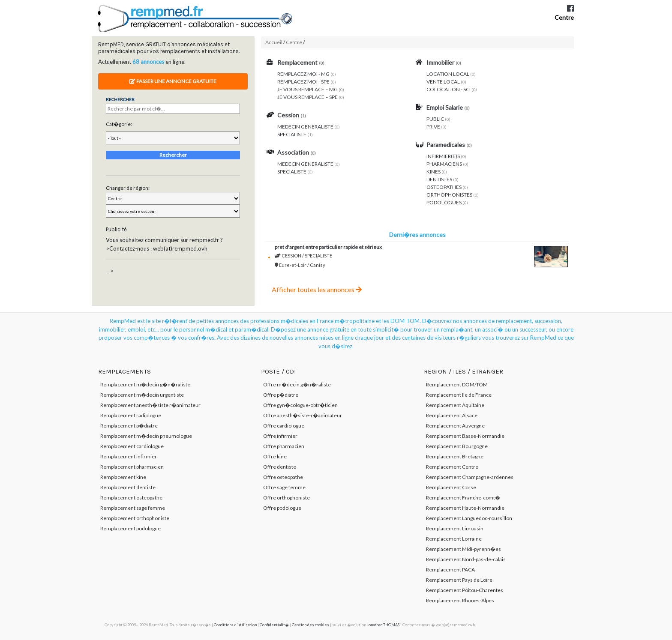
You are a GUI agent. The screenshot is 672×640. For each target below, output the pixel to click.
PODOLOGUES (444, 202)
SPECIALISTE (292, 134)
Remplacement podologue (130, 528)
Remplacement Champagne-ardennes (470, 477)
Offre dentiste (280, 467)
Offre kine (275, 456)
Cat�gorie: (119, 124)
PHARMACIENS (444, 164)
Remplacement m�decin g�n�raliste (145, 384)
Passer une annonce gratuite (173, 81)
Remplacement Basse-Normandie (465, 436)
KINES (433, 172)
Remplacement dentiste (128, 487)
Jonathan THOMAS (383, 625)
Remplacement (297, 62)
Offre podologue (282, 508)
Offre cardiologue (284, 426)
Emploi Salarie (445, 107)
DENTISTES (439, 179)
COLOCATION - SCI (448, 89)
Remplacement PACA (450, 570)
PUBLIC (435, 119)
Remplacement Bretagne (455, 456)
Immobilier (440, 62)
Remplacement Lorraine (454, 539)
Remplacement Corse (451, 487)
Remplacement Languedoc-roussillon (469, 518)
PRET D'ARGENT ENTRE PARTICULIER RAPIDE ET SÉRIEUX (328, 247)
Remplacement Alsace (452, 415)
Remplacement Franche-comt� (463, 498)
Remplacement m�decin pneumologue (146, 436)
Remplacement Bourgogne (457, 446)
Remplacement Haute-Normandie (465, 508)
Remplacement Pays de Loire (459, 580)
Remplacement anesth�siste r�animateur (150, 405)
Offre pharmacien (284, 446)
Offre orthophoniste (286, 498)
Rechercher (173, 155)
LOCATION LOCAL (448, 74)
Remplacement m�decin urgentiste (142, 395)
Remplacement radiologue (131, 415)
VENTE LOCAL (443, 82)
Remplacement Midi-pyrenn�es (463, 549)
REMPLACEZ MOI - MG (303, 74)
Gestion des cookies (310, 625)
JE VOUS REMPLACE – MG (307, 89)
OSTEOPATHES (444, 187)
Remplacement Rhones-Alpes (460, 600)
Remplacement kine (123, 477)
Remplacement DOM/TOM (457, 384)
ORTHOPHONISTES (449, 195)
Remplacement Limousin (455, 528)
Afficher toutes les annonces (317, 289)
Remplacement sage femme (133, 508)
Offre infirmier (280, 436)
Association (293, 152)
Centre (564, 17)
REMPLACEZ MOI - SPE (303, 82)
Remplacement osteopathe (131, 498)
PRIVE (433, 127)
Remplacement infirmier (129, 456)
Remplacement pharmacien (132, 467)
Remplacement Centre (452, 467)
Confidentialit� (274, 625)
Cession (288, 115)
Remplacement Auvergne (455, 426)
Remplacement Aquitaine (455, 405)
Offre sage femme (284, 487)
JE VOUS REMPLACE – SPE (307, 97)
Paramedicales (446, 145)
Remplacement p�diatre (129, 426)
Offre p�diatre (281, 395)
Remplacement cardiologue (132, 446)
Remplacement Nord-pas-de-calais (466, 559)
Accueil (274, 42)
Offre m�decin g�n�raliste (297, 384)
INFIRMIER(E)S (443, 156)
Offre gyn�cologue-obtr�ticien (300, 405)
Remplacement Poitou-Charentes (465, 590)
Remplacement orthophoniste (135, 518)
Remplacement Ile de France (459, 395)
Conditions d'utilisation (235, 625)
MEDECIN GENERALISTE (305, 127)
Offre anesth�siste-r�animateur (303, 415)
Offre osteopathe (283, 477)
